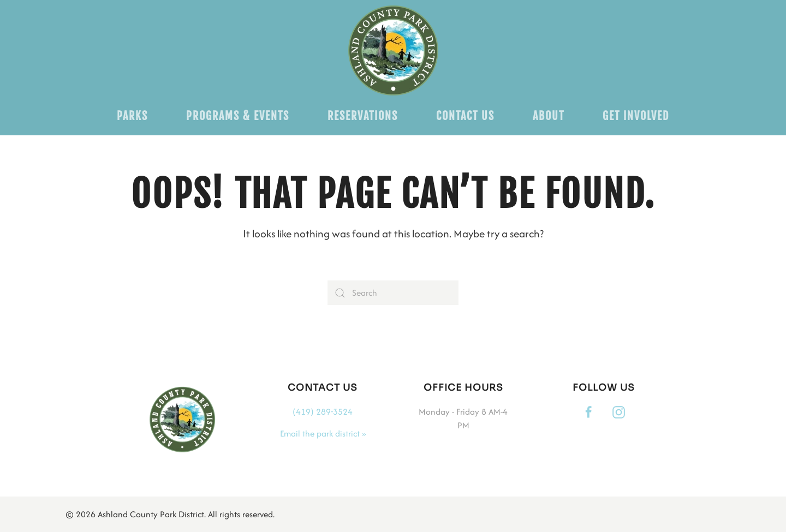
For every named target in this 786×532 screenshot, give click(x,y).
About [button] (549, 116)
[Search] (393, 293)
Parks (132, 116)
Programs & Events (238, 116)
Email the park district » (323, 434)
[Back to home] (393, 50)
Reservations (363, 116)
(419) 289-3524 (323, 412)
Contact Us (465, 116)
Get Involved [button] (636, 116)
